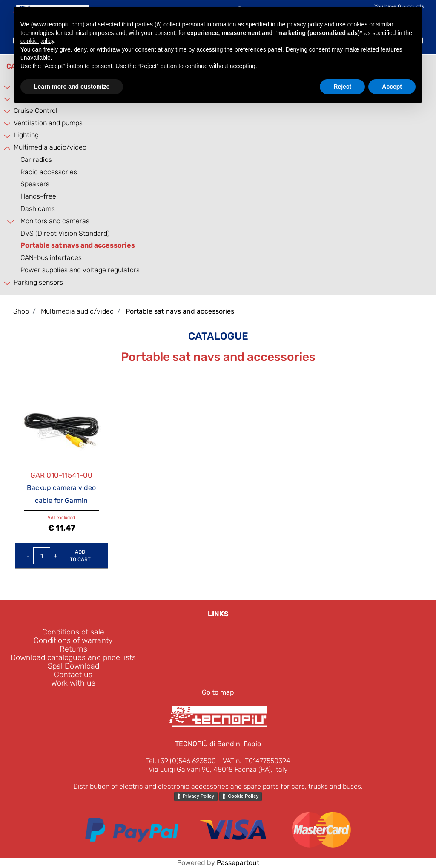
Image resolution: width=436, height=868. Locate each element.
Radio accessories (49, 172)
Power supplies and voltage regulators (80, 270)
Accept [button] (392, 87)
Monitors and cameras (55, 221)
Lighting (26, 135)
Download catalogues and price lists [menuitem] (73, 657)
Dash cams (38, 209)
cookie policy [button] (37, 41)
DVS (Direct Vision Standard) (65, 233)
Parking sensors (38, 282)
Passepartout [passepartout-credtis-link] (238, 863)
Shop (21, 311)
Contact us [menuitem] (73, 675)
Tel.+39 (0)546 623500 (181, 761)
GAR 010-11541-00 (61, 475)
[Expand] (6, 87)
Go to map (218, 692)
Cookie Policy (243, 796)
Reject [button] (342, 87)
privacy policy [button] (305, 24)
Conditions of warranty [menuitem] (73, 640)
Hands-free (38, 196)
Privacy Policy (199, 796)
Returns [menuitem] (73, 649)
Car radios (36, 160)
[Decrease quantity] (28, 556)
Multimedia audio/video (50, 147)
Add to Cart (80, 556)
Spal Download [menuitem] (73, 666)
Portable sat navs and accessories (78, 245)
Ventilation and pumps (48, 123)
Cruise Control (36, 111)
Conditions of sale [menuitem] (73, 632)
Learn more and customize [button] (72, 87)
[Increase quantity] (56, 556)
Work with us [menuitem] (73, 683)
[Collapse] (6, 148)
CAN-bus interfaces (51, 258)
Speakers (35, 184)
